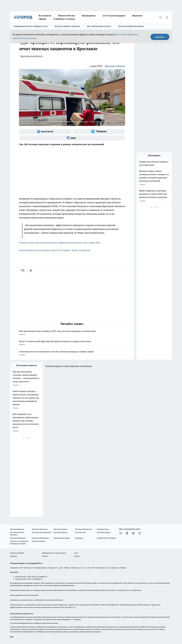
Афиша (42, 19)
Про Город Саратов (104, 532)
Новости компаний (17, 553)
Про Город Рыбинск (60, 532)
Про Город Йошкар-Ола (84, 529)
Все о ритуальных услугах (99, 26)
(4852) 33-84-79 (28, 579)
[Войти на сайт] (167, 17)
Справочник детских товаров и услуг (31, 26)
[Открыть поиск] (161, 17)
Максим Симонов (115, 66)
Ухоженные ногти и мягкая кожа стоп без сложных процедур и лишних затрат (72, 353)
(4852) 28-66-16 (32, 577)
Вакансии (137, 16)
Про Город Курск (103, 529)
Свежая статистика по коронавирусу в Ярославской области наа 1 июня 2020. (60, 243)
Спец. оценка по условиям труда (22, 613)
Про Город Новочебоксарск (42, 532)
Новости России (67, 16)
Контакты (14, 556)
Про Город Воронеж (17, 529)
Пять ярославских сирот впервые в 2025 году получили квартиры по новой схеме (72, 333)
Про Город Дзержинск (40, 529)
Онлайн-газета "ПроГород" (107, 538)
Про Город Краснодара (62, 538)
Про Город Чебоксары (18, 538)
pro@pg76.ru (43, 577)
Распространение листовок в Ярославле (24, 595)
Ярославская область (31, 56)
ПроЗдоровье (89, 16)
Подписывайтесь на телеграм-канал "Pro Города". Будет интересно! (55, 250)
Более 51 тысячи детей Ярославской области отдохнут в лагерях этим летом (72, 343)
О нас (76, 553)
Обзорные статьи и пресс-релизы (54, 553)
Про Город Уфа (81, 532)
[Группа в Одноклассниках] (127, 533)
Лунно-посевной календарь (131, 26)
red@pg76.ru (38, 579)
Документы (79, 538)
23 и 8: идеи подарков (114, 16)
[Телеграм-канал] (99, 132)
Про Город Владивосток (40, 538)
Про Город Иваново (60, 529)
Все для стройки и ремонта (67, 26)
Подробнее (77, 619)
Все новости (45, 16)
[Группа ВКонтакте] (45, 132)
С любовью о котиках (64, 19)
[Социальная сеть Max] (72, 138)
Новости (45, 556)
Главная (77, 556)
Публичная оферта (38, 541)
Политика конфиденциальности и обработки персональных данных (34, 623)
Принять (160, 37)
